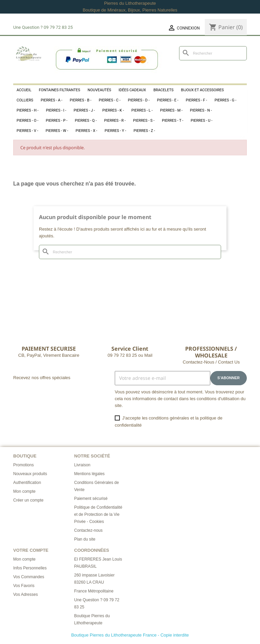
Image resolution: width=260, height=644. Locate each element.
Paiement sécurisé (91, 499)
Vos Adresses (26, 594)
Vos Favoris (24, 586)
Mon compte (24, 491)
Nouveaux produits (30, 474)
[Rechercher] (213, 53)
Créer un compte (28, 500)
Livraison (82, 465)
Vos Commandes (29, 577)
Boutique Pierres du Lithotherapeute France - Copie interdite (130, 635)
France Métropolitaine (94, 591)
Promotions (24, 465)
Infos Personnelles (30, 568)
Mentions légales (89, 474)
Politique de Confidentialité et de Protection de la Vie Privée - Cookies (98, 514)
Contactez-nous (88, 530)
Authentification (27, 483)
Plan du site (85, 539)
